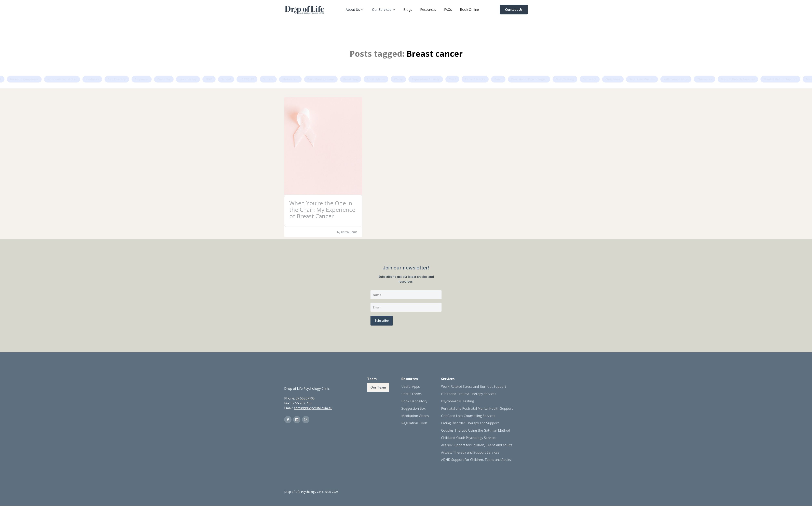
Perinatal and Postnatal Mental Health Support (477, 408)
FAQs (448, 10)
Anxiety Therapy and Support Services (470, 452)
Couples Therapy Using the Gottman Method (476, 430)
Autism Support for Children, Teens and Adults (477, 445)
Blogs (408, 10)
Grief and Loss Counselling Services (468, 416)
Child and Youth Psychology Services (469, 438)
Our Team (378, 387)
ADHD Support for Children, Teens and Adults (476, 460)
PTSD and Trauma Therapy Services (469, 394)
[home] (304, 10)
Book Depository (414, 401)
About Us (353, 10)
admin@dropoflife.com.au (313, 408)
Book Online (469, 10)
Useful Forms (411, 394)
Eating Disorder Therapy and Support (470, 423)
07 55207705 (305, 398)
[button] (355, 10)
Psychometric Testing (458, 401)
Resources (428, 10)
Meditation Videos (415, 416)
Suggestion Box (413, 408)
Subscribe (382, 321)
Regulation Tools (414, 423)
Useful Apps (411, 386)
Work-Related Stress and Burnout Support (474, 386)
